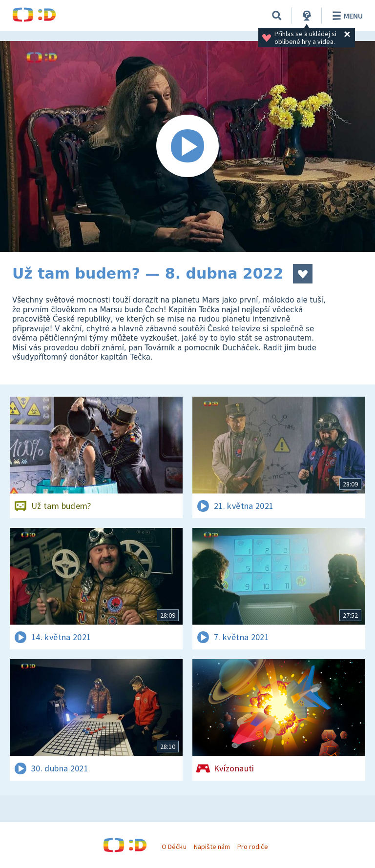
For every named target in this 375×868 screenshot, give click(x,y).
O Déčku (174, 847)
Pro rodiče (253, 847)
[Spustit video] (187, 146)
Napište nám (212, 847)
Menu (346, 16)
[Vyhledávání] (277, 16)
